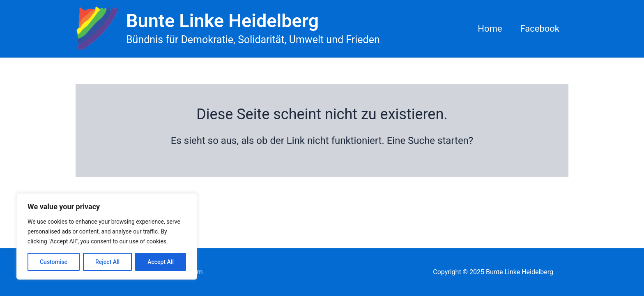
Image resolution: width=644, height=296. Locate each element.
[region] (107, 236)
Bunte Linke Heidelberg (222, 21)
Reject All (107, 262)
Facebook (540, 29)
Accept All (161, 262)
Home (490, 29)
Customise (54, 262)
